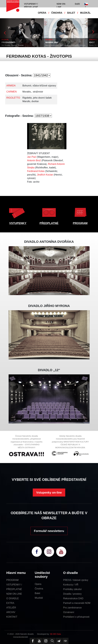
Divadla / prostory (72, 594)
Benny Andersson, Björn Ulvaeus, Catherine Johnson (65, 45)
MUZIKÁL (85, 13)
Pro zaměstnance (72, 608)
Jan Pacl (32, 157)
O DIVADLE (13, 598)
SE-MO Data (55, 634)
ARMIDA (11, 86)
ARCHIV (11, 612)
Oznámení (69, 612)
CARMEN (11, 92)
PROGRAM (80, 223)
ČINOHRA (57, 13)
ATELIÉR (11, 608)
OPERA (42, 13)
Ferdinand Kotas (36, 171)
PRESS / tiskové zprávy (76, 580)
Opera (38, 584)
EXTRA (10, 603)
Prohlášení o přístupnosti (76, 617)
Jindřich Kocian (45, 175)
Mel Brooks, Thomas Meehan (13, 45)
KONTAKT (12, 617)
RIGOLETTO (13, 98)
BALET (71, 13)
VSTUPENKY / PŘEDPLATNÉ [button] (31, 5)
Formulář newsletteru (49, 531)
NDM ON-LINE (14, 594)
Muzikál (39, 598)
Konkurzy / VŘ (71, 585)
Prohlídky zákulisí (72, 589)
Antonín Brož (34, 160)
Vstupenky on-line (49, 493)
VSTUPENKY (18, 223)
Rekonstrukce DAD (73, 598)
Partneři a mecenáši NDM (77, 603)
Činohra (39, 589)
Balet (37, 593)
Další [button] (77, 4)
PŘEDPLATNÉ (49, 223)
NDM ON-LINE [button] (61, 5)
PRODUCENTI (8, 42)
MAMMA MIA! (52, 42)
